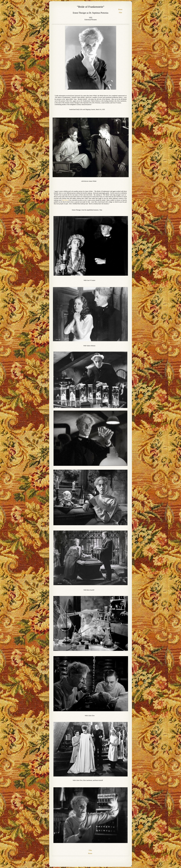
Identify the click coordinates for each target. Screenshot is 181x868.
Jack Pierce (65, 200)
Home (120, 9)
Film (120, 13)
